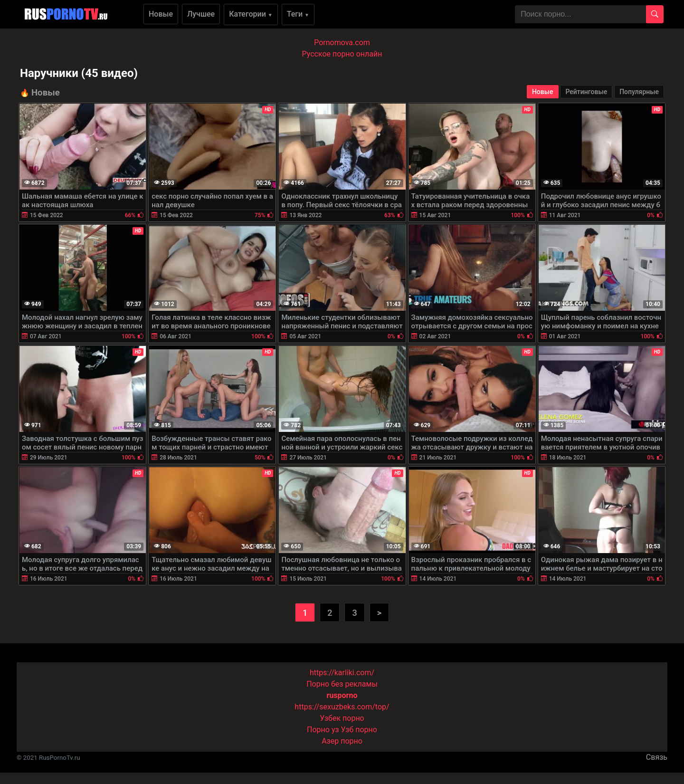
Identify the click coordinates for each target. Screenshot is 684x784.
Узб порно (359, 730)
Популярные (639, 92)
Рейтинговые (586, 92)
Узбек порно (342, 718)
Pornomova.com (342, 43)
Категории (251, 14)
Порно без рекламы (342, 684)
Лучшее (201, 14)
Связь (657, 757)
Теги (298, 14)
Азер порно (342, 741)
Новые (161, 14)
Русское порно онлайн (342, 54)
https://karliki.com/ (342, 673)
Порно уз (323, 730)
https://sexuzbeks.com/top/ (342, 707)
